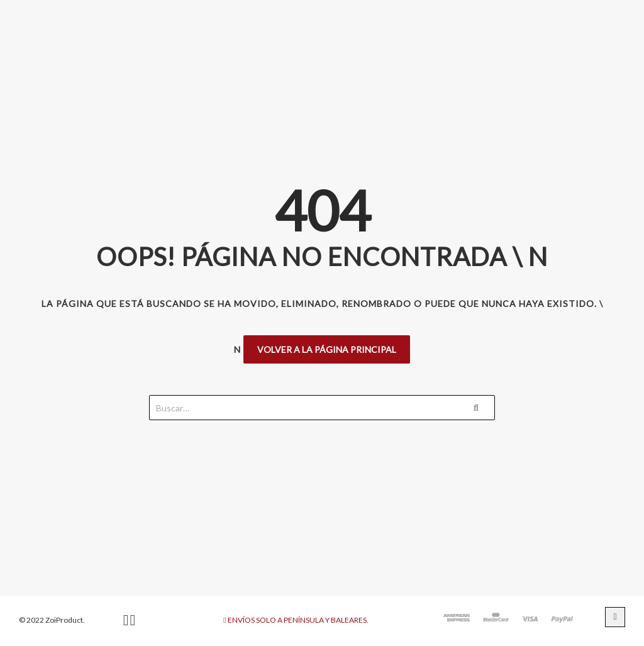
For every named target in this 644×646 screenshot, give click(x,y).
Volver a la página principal (327, 349)
